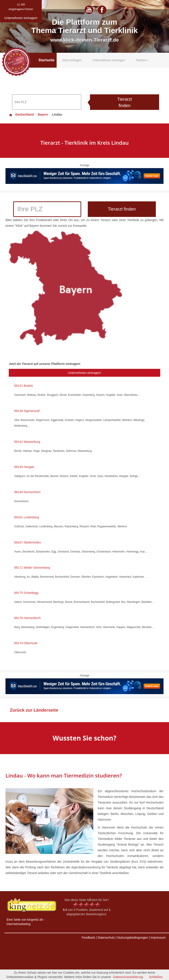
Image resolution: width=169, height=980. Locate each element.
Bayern (43, 114)
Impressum (158, 938)
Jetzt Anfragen (72, 60)
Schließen (156, 977)
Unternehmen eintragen (109, 60)
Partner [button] (142, 60)
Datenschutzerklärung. (128, 977)
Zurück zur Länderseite (34, 710)
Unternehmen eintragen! (85, 373)
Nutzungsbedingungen (133, 938)
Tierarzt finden (125, 102)
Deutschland (21, 114)
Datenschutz (106, 938)
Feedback (88, 938)
